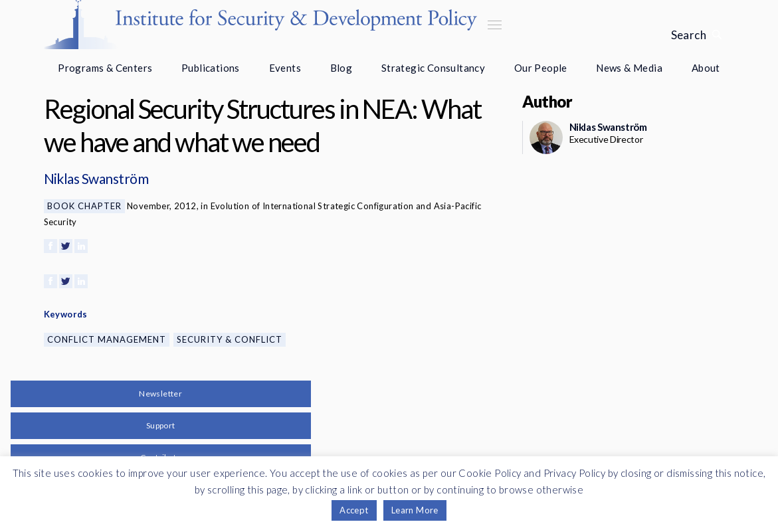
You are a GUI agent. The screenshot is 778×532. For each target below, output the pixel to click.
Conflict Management (107, 339)
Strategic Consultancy (433, 68)
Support (161, 425)
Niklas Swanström (96, 178)
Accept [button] (354, 510)
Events (285, 68)
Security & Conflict (230, 339)
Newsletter (160, 394)
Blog (341, 68)
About (706, 68)
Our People (541, 68)
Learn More (415, 510)
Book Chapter (84, 206)
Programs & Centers (105, 68)
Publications (211, 68)
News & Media (629, 68)
